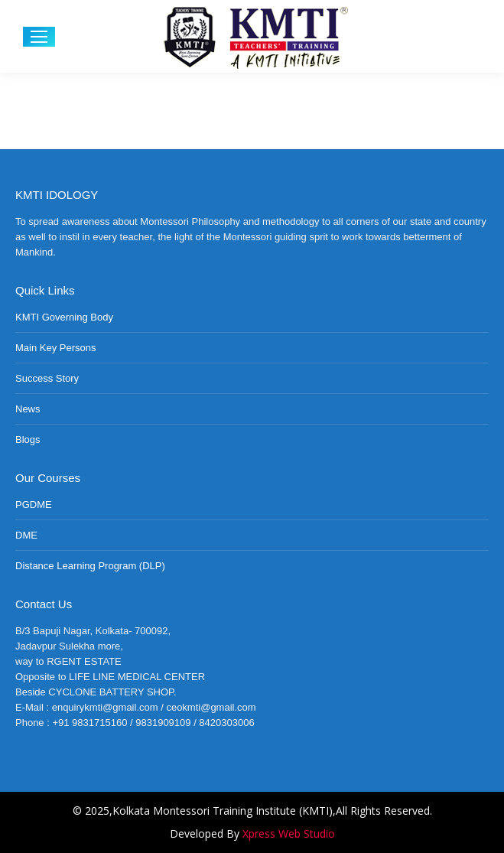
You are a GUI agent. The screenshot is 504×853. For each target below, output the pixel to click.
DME (26, 535)
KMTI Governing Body (64, 317)
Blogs (28, 440)
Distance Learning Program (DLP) (90, 566)
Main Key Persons (56, 348)
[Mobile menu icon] (39, 37)
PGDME (34, 505)
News (28, 409)
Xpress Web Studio (289, 833)
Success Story (47, 378)
